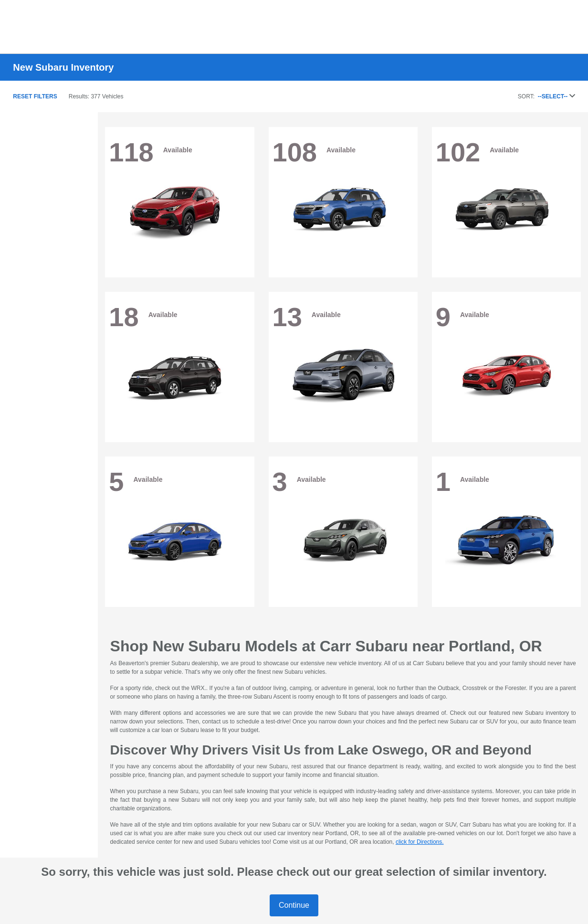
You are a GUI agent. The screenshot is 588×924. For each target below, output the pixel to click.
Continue (294, 905)
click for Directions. (420, 842)
